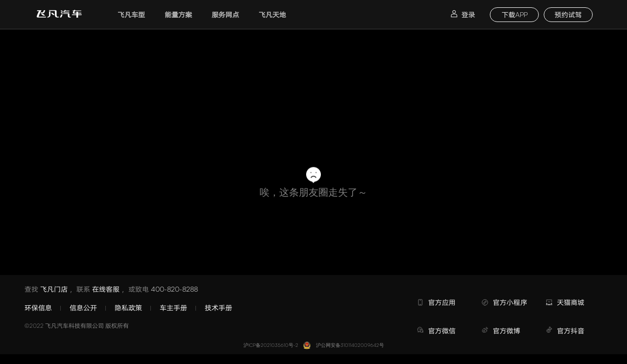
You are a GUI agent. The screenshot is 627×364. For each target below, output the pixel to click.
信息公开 (83, 307)
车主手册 (173, 307)
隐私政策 (128, 307)
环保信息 (38, 307)
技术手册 (218, 307)
